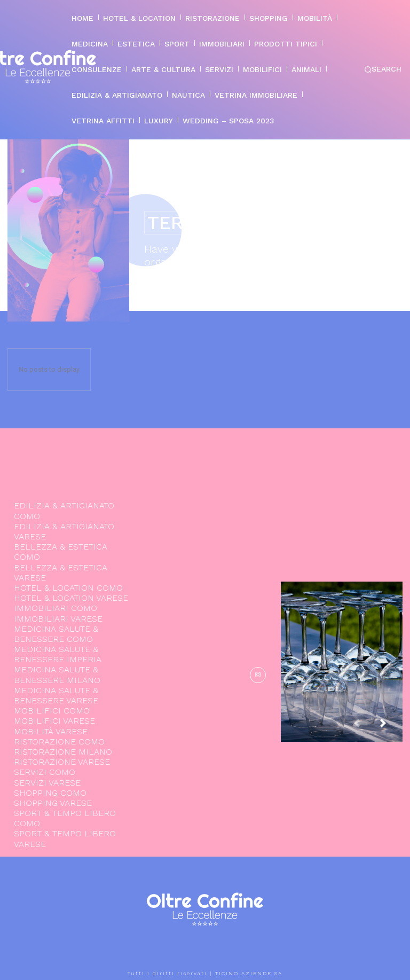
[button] (383, 69)
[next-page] (391, 728)
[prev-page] (365, 728)
